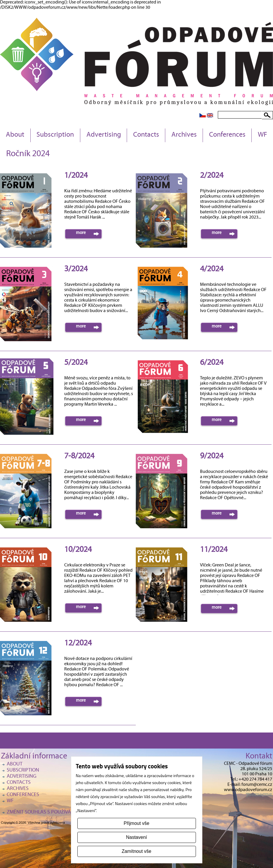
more (81, 233)
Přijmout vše (136, 823)
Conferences (227, 135)
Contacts (146, 135)
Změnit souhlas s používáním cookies (53, 812)
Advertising (104, 135)
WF (262, 135)
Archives (184, 135)
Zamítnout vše (136, 851)
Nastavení (136, 837)
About (15, 135)
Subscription (55, 135)
